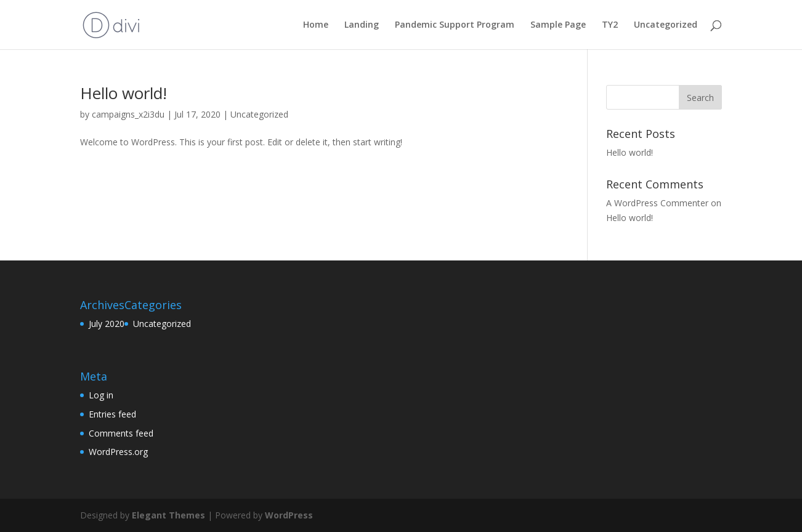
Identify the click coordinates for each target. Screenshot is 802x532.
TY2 (610, 25)
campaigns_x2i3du (128, 114)
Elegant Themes (168, 515)
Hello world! (124, 93)
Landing (362, 25)
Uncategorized (666, 25)
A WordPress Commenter (657, 203)
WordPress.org (118, 452)
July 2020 (107, 324)
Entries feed (112, 414)
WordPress (289, 515)
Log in (101, 395)
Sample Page (558, 25)
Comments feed (121, 433)
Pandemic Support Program (455, 25)
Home (316, 25)
